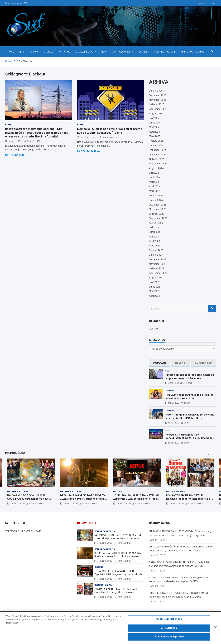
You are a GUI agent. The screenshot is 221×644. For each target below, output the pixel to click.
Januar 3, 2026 (70, 503)
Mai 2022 (154, 291)
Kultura (34, 52)
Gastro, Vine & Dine (123, 52)
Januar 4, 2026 (17, 503)
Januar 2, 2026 (176, 503)
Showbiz (49, 52)
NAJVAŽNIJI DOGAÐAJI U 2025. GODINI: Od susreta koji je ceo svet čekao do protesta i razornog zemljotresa (28, 501)
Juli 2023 (154, 228)
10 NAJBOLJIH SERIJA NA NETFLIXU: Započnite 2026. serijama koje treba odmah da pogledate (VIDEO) (136, 499)
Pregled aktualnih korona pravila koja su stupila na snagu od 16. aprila (190, 376)
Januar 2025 (156, 146)
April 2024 (155, 186)
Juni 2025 (154, 123)
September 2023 (158, 218)
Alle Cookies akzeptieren (169, 638)
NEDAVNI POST (87, 523)
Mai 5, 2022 (174, 443)
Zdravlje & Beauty (86, 52)
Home (11, 52)
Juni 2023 (154, 232)
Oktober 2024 (157, 159)
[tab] (159, 363)
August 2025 (156, 114)
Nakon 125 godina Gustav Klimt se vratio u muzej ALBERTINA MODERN (190, 416)
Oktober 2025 (157, 104)
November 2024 (158, 155)
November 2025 (158, 100)
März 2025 (155, 136)
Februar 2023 (156, 250)
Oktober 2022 (157, 268)
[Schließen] (215, 629)
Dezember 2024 (158, 150)
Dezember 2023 (158, 205)
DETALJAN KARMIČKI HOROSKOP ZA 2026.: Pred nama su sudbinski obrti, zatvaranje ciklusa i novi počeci (83, 499)
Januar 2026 (156, 91)
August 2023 (156, 223)
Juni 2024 (154, 177)
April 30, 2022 (175, 383)
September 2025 (158, 109)
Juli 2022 (154, 282)
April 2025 (154, 132)
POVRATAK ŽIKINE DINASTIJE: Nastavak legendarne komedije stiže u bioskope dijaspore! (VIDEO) (189, 499)
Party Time (64, 52)
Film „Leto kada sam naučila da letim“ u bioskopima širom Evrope (189, 397)
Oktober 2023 (157, 214)
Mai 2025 (154, 127)
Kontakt (202, 3)
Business (144, 52)
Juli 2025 (154, 118)
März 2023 (155, 246)
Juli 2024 (154, 173)
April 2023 (154, 241)
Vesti (22, 52)
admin (189, 383)
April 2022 (154, 296)
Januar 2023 (156, 255)
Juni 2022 (154, 287)
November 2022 (158, 264)
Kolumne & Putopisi (165, 52)
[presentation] (208, 454)
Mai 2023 (154, 237)
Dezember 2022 (158, 259)
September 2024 (158, 164)
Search (212, 309)
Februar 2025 (156, 141)
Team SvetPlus (35, 141)
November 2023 (158, 209)
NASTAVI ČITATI (17, 155)
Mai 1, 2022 (174, 403)
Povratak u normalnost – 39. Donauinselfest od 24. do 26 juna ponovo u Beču (190, 438)
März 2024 (155, 191)
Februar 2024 (156, 196)
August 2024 (156, 168)
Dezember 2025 (158, 95)
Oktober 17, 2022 (89, 137)
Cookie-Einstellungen (169, 621)
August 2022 (156, 278)
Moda (104, 52)
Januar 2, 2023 (15, 141)
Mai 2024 (154, 182)
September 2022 (158, 273)
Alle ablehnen (169, 629)
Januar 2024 (156, 200)
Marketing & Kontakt (193, 52)
